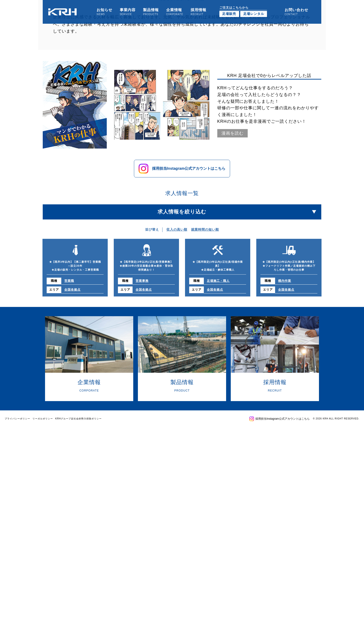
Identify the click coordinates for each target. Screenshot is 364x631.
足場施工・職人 (218, 259)
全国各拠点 (72, 268)
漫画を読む (232, 111)
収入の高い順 (177, 207)
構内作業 (285, 259)
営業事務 (142, 259)
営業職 (69, 259)
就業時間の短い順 (205, 207)
